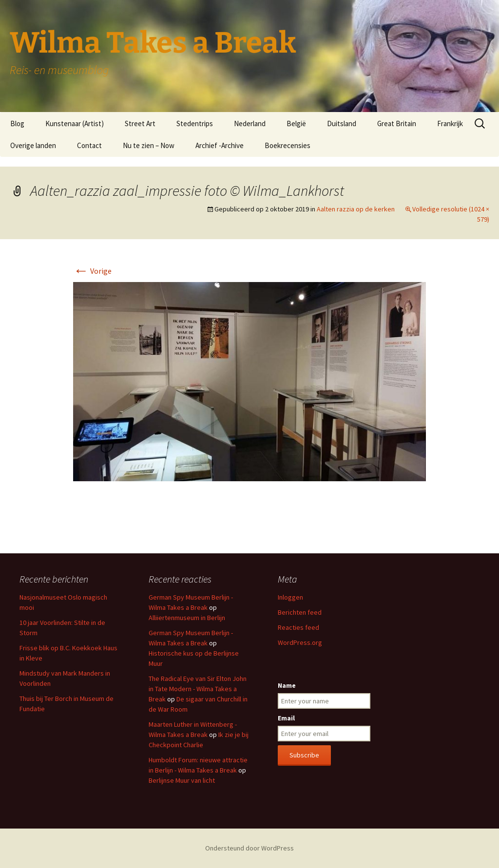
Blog (17, 123)
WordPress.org (300, 642)
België (296, 123)
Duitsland (342, 123)
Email (286, 718)
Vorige (92, 271)
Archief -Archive (220, 145)
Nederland (250, 123)
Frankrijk (450, 123)
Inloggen (290, 597)
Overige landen (33, 145)
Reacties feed (298, 627)
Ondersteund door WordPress (249, 848)
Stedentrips (195, 123)
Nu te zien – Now (149, 145)
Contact (89, 145)
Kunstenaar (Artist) (75, 123)
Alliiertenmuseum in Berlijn (187, 618)
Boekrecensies (288, 145)
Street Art (140, 123)
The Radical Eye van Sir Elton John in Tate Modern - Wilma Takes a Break (198, 689)
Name (287, 685)
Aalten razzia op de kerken (356, 209)
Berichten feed (300, 612)
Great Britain (397, 123)
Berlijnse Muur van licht (182, 780)
